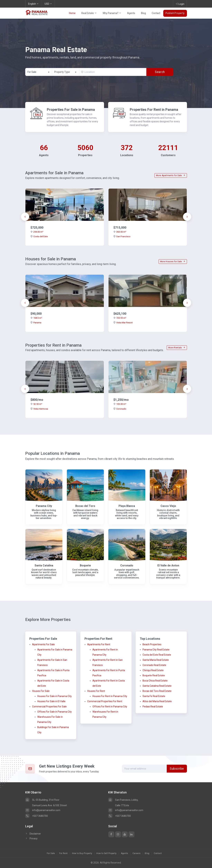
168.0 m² (36, 318)
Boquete (85, 565)
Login (180, 4)
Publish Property (175, 13)
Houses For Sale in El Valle (51, 701)
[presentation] (25, 217)
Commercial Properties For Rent (105, 701)
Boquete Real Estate (154, 675)
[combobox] (39, 72)
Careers (137, 853)
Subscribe (177, 769)
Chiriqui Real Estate (153, 670)
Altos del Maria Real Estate (157, 701)
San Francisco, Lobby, (123, 800)
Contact (156, 13)
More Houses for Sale (173, 262)
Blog (143, 13)
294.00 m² (37, 232)
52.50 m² (36, 404)
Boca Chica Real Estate (155, 681)
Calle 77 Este (122, 805)
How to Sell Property (106, 853)
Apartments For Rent (99, 644)
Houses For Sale (41, 691)
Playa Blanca (127, 506)
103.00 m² (120, 404)
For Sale (51, 853)
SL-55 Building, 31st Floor (42, 800)
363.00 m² (120, 232)
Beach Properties (152, 644)
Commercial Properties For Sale (49, 707)
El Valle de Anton (168, 565)
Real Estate (89, 13)
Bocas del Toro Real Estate (157, 691)
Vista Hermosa (39, 409)
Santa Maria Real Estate (156, 660)
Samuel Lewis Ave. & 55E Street (50, 805)
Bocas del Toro (85, 506)
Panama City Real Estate (156, 650)
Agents (131, 13)
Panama (36, 323)
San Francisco (122, 236)
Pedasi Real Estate (153, 707)
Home (72, 13)
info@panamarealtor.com (43, 810)
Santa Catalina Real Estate (157, 686)
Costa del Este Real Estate (157, 655)
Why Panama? (112, 13)
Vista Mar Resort (123, 323)
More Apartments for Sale (171, 175)
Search (160, 72)
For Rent (63, 853)
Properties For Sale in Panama (71, 110)
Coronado (120, 409)
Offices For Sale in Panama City (55, 712)
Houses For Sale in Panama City (55, 696)
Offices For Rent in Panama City (110, 707)
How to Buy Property (82, 853)
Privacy (31, 838)
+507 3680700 (37, 816)
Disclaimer (33, 834)
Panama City (44, 506)
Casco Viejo (168, 506)
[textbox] (66, 72)
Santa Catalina (44, 565)
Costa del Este (39, 236)
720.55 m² (120, 318)
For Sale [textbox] (32, 72)
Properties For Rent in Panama (154, 110)
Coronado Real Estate (154, 665)
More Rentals (177, 348)
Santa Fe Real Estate (154, 696)
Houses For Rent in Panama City (110, 696)
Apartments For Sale (43, 644)
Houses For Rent (96, 691)
